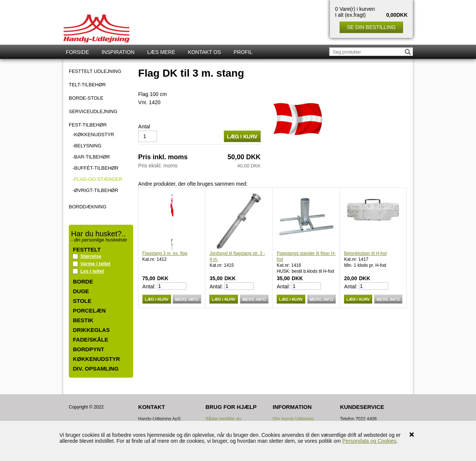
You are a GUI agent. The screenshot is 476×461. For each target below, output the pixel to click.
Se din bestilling (371, 27)
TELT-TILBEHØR (87, 85)
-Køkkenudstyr (93, 135)
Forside (77, 52)
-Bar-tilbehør (91, 157)
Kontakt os (204, 52)
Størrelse (91, 256)
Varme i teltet (95, 264)
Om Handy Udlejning (293, 419)
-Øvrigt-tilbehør (95, 190)
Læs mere (161, 52)
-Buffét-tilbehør (96, 168)
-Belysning (87, 146)
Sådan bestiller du (223, 419)
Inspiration (118, 52)
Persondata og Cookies (369, 441)
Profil (243, 52)
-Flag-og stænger (97, 179)
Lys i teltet (92, 271)
